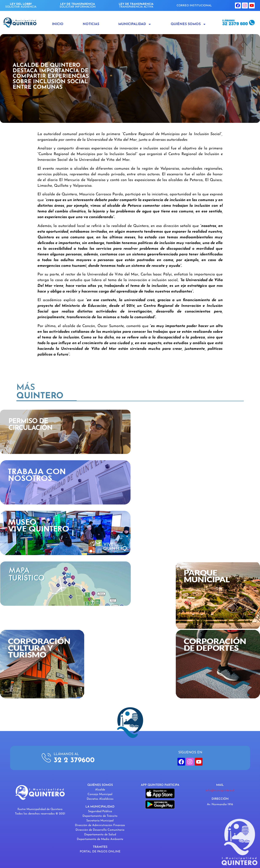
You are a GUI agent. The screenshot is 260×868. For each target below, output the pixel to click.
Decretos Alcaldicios (100, 799)
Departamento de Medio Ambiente (100, 839)
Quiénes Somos (188, 24)
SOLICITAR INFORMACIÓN (78, 5)
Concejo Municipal (100, 794)
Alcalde (100, 790)
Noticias (91, 24)
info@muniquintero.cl (220, 791)
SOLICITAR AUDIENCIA (21, 5)
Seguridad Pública (100, 811)
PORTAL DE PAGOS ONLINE (100, 852)
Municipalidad (135, 24)
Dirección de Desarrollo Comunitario (100, 830)
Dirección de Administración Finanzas (100, 825)
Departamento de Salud (100, 835)
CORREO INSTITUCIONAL (194, 6)
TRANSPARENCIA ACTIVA (136, 5)
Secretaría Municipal (100, 821)
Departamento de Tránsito (100, 816)
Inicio (58, 24)
